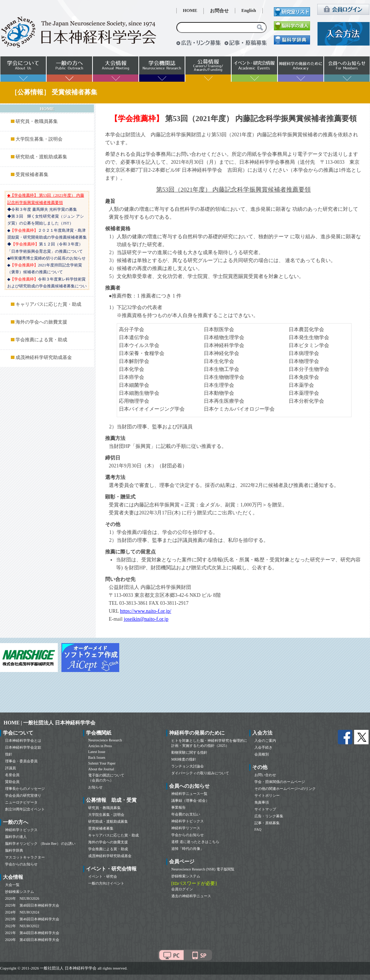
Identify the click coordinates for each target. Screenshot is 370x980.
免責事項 (262, 802)
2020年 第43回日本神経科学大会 (32, 940)
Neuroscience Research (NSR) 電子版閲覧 (203, 869)
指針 (9, 754)
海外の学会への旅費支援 (41, 322)
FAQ (258, 829)
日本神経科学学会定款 (23, 747)
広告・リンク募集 (269, 816)
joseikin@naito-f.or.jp (146, 619)
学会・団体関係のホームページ (280, 782)
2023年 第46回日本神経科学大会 (32, 919)
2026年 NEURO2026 (22, 898)
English (249, 10)
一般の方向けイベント (106, 883)
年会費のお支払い (186, 814)
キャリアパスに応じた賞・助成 (48, 304)
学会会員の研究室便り (23, 795)
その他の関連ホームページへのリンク (285, 789)
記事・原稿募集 (267, 823)
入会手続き (263, 747)
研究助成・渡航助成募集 (41, 157)
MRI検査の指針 (184, 759)
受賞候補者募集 (32, 175)
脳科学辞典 (14, 850)
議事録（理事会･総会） (190, 801)
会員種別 (262, 754)
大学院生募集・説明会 (39, 139)
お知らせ (95, 787)
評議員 (10, 768)
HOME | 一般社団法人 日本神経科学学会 (50, 723)
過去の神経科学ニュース (191, 896)
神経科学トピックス (21, 830)
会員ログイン (182, 889)
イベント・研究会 (103, 876)
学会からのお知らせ (21, 864)
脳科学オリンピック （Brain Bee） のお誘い (40, 844)
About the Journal (101, 769)
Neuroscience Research (105, 740)
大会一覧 (12, 885)
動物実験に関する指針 (189, 752)
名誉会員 (12, 775)
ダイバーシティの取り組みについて (200, 773)
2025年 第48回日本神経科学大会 (32, 905)
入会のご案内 (265, 741)
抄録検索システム (20, 892)
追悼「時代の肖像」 (188, 849)
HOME (190, 10)
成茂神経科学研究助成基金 (44, 358)
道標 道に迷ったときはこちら (195, 842)
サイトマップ (265, 809)
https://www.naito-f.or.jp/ (146, 611)
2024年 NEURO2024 (22, 912)
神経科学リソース (186, 828)
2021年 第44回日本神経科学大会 (32, 933)
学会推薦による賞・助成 (41, 340)
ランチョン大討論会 (188, 766)
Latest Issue (97, 752)
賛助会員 (12, 782)
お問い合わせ (265, 775)
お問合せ (219, 11)
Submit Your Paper (102, 763)
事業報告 (178, 807)
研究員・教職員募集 (37, 121)
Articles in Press (100, 746)
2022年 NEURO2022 (22, 926)
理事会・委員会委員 (21, 761)
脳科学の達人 (16, 837)
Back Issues (97, 758)
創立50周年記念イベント (25, 809)
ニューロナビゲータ (21, 802)
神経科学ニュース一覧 (189, 794)
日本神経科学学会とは (23, 741)
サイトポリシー (267, 795)
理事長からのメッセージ (25, 789)
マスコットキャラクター (25, 857)
